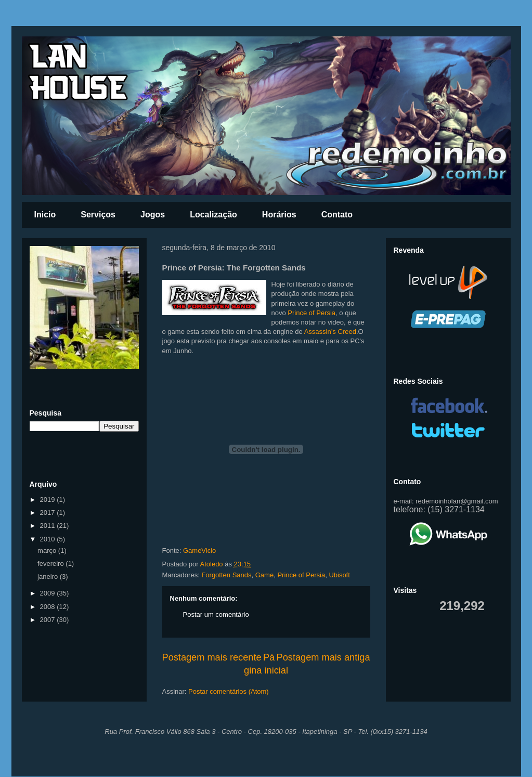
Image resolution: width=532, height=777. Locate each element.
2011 (49, 526)
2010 (49, 539)
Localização (213, 215)
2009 (49, 593)
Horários (279, 215)
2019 (49, 500)
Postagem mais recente (212, 657)
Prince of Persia (312, 313)
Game (264, 575)
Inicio (45, 215)
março (48, 551)
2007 (49, 620)
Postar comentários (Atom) (229, 691)
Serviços (98, 215)
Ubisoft (339, 575)
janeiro (49, 577)
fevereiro (51, 564)
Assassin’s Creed (330, 332)
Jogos (153, 215)
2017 (49, 513)
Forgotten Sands (226, 575)
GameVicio (199, 551)
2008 (49, 607)
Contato (337, 215)
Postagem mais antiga (323, 657)
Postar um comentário (216, 614)
